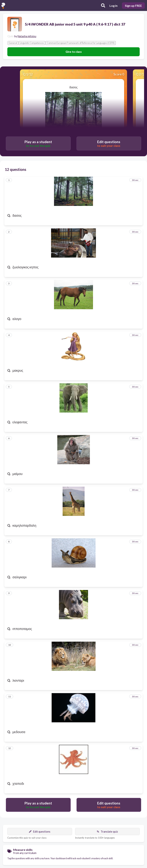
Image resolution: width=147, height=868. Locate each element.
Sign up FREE (133, 6)
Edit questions (40, 831)
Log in (113, 6)
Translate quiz (107, 831)
